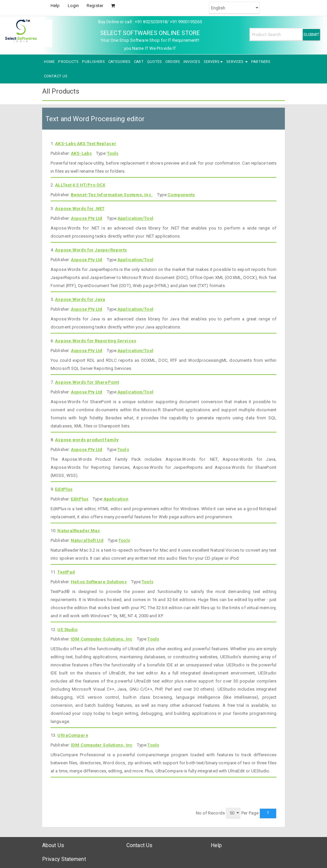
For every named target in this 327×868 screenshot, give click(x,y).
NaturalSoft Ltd (87, 540)
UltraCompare (73, 735)
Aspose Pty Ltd (86, 218)
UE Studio (67, 630)
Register (95, 6)
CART (139, 62)
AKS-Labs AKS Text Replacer (86, 144)
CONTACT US (56, 76)
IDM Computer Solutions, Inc (102, 639)
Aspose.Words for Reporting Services (96, 341)
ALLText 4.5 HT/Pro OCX (80, 185)
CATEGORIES (119, 62)
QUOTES (155, 62)
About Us (53, 845)
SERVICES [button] (237, 62)
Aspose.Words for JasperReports (91, 250)
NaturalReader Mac (79, 531)
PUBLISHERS (93, 62)
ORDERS (173, 62)
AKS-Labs (81, 153)
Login (73, 6)
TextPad (66, 572)
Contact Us (139, 845)
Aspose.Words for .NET (80, 209)
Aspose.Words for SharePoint (87, 382)
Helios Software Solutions (99, 582)
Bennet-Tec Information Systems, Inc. (112, 195)
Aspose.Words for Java (80, 299)
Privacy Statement (64, 859)
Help (55, 6)
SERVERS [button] (213, 62)
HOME (49, 62)
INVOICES (192, 62)
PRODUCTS (68, 62)
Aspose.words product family (87, 440)
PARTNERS (261, 62)
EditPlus (64, 489)
